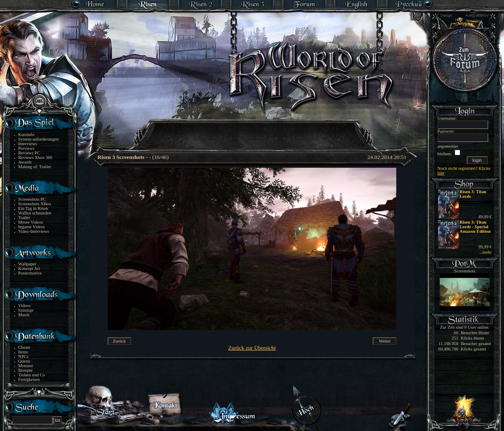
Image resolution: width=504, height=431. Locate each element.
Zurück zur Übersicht (252, 348)
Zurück (119, 341)
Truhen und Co (32, 375)
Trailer (24, 218)
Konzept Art (29, 268)
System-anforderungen (39, 139)
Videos (25, 306)
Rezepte (25, 370)
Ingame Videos (32, 227)
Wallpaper (28, 264)
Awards (25, 162)
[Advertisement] (253, 129)
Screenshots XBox (35, 204)
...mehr (486, 252)
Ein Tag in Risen (33, 208)
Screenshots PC (32, 199)
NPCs (24, 357)
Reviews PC (29, 153)
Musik (24, 315)
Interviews (28, 144)
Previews (27, 148)
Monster (26, 366)
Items (23, 352)
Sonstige (26, 310)
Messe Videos (31, 222)
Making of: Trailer (35, 167)
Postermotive (30, 273)
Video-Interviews (34, 231)
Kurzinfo (26, 135)
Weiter (385, 341)
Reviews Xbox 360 (35, 158)
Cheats (24, 347)
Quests (24, 361)
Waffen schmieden (35, 213)
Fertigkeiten (29, 379)
